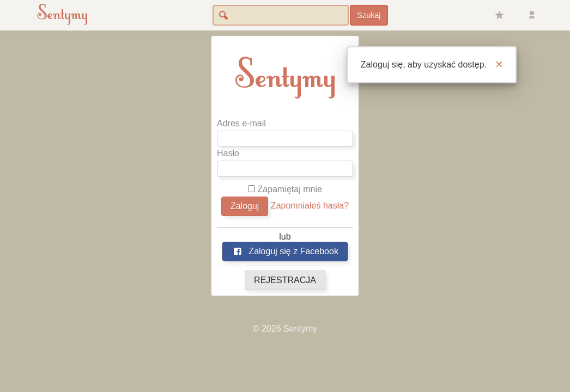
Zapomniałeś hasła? (310, 206)
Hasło (228, 153)
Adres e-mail (241, 123)
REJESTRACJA (285, 280)
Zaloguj (245, 206)
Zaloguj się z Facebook (285, 251)
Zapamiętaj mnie (285, 189)
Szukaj (369, 15)
